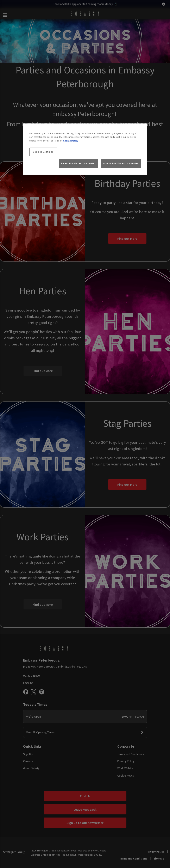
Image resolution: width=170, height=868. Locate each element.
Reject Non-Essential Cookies (78, 163)
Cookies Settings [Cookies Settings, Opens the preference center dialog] (43, 152)
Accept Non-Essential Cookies (121, 163)
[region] (85, 149)
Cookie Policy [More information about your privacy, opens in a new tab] (71, 140)
